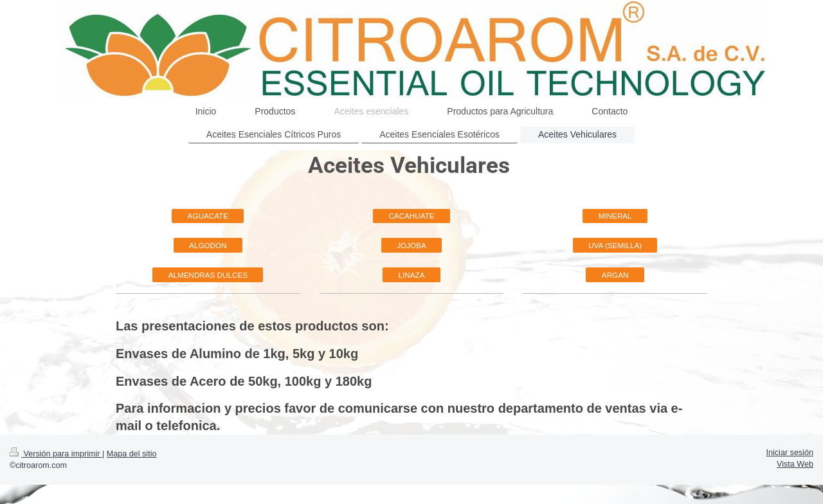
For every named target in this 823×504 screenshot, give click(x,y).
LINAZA (412, 275)
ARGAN (615, 275)
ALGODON (208, 245)
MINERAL (615, 216)
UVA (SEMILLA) (615, 245)
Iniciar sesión (790, 453)
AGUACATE (208, 216)
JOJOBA (411, 245)
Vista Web (795, 464)
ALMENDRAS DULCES (208, 275)
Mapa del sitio (132, 454)
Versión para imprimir (56, 454)
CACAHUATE (411, 216)
